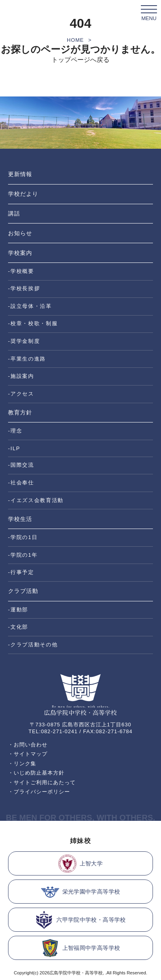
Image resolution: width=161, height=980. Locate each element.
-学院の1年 (23, 555)
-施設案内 (21, 376)
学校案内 (20, 253)
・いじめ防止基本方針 (36, 773)
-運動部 (18, 610)
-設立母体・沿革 (30, 306)
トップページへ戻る (80, 60)
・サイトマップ (28, 754)
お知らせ (20, 233)
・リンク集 (22, 764)
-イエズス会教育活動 (36, 500)
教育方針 (20, 412)
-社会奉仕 (21, 483)
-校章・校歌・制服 (33, 323)
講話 (14, 213)
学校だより (23, 194)
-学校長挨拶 (24, 288)
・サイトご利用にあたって (42, 782)
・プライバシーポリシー (39, 792)
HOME (75, 40)
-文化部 (18, 627)
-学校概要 (21, 271)
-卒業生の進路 (27, 359)
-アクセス (21, 394)
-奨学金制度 (24, 341)
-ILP (14, 448)
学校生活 (20, 519)
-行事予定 (21, 572)
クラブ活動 (23, 591)
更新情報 (20, 174)
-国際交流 (21, 465)
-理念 (15, 431)
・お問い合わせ (28, 745)
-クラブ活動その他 (33, 645)
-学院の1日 (23, 537)
